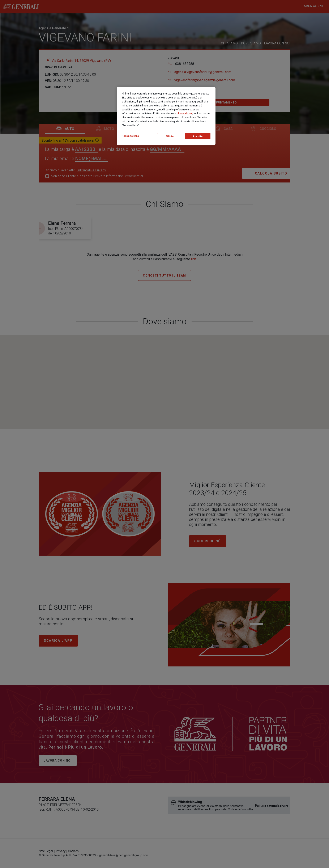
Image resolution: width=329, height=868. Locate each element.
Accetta (198, 136)
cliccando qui (185, 114)
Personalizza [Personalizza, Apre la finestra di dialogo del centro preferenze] (130, 136)
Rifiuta (170, 136)
